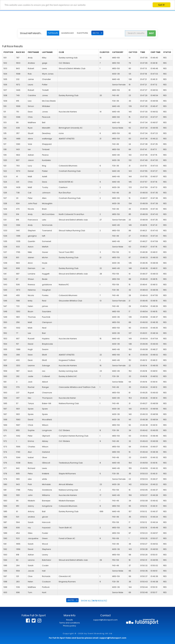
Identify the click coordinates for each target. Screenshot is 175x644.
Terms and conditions (70, 623)
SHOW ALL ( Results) (94, 601)
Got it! (162, 5)
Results (70, 620)
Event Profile (82, 33)
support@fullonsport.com (105, 620)
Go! (152, 33)
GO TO (96, 33)
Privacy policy (70, 626)
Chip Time (155, 52)
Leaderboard (67, 33)
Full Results (53, 33)
